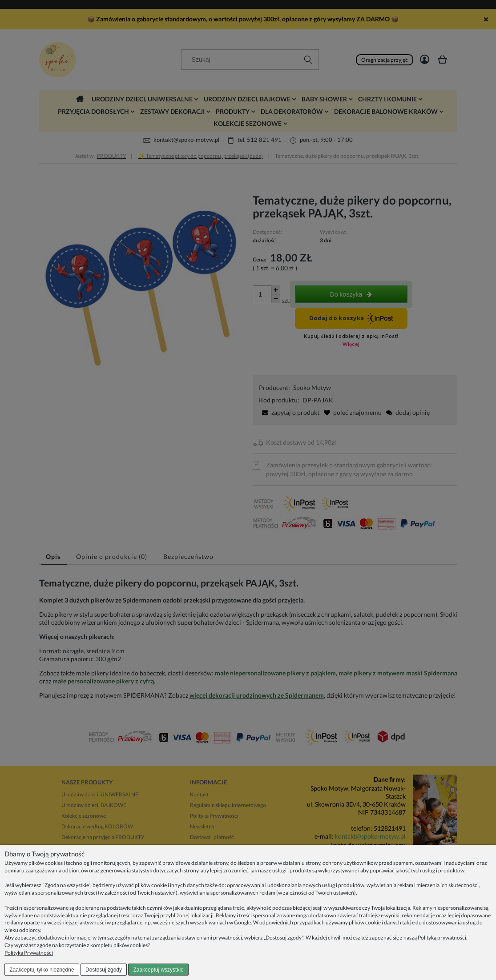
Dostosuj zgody (104, 970)
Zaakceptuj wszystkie (158, 970)
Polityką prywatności (442, 938)
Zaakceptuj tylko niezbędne (42, 970)
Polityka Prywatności (29, 953)
